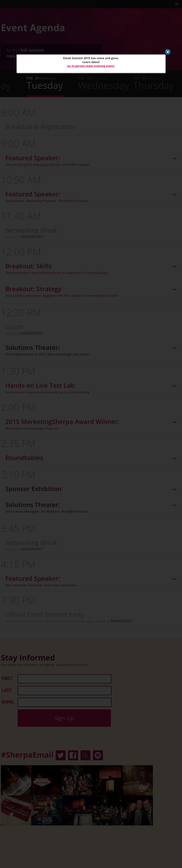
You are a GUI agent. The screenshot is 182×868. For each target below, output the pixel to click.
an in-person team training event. (91, 66)
